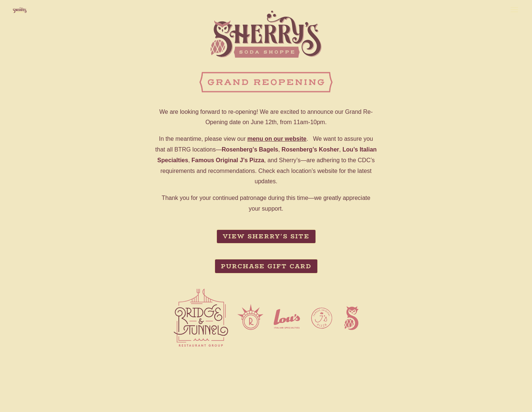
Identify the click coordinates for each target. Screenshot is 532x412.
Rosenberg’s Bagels (250, 149)
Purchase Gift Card (266, 266)
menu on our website (277, 139)
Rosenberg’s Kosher (310, 149)
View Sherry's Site (266, 236)
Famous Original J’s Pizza (228, 160)
